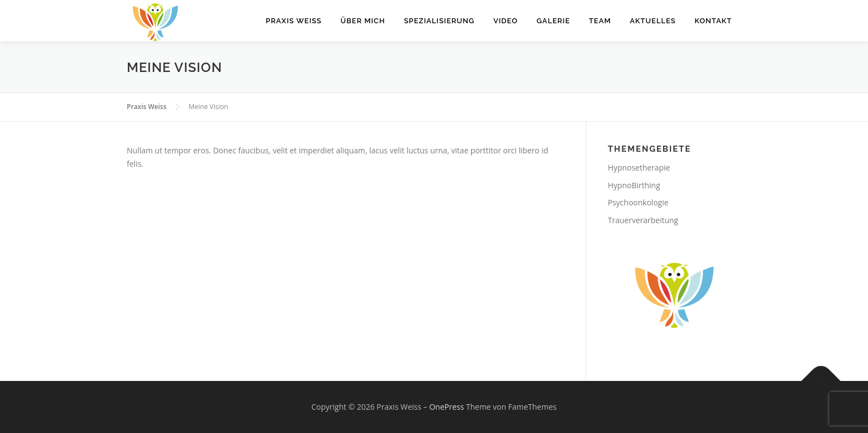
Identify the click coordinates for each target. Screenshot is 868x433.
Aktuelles (653, 21)
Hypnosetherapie (639, 167)
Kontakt (713, 21)
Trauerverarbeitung (643, 220)
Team (600, 21)
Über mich (363, 21)
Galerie (553, 21)
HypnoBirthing (634, 185)
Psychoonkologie (638, 202)
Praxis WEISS (294, 21)
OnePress (446, 407)
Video (505, 21)
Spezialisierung (440, 21)
